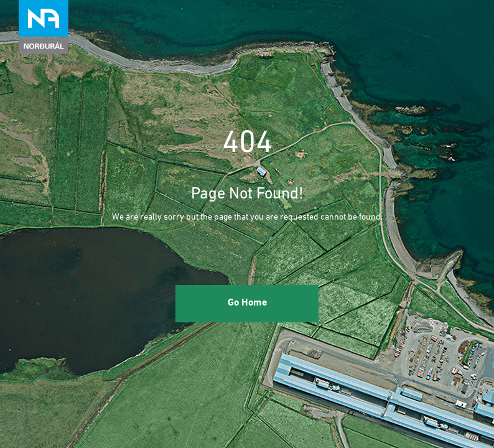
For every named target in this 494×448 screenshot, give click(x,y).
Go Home (247, 303)
